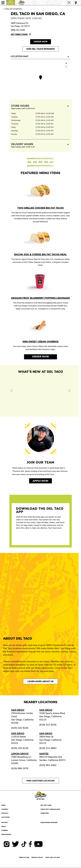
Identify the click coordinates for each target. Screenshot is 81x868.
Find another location (40, 781)
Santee (44, 754)
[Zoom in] (66, 63)
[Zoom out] (66, 67)
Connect (5, 809)
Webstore (45, 813)
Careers (5, 830)
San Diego (18, 710)
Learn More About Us (40, 681)
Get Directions (19, 35)
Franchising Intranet (49, 822)
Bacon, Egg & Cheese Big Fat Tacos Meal (40, 254)
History (5, 822)
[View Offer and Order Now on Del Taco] (41, 394)
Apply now (40, 481)
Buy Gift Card (46, 805)
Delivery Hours (22, 144)
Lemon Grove (20, 754)
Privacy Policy (37, 857)
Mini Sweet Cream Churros (40, 342)
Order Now (40, 357)
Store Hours (20, 106)
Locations (6, 817)
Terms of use (24, 857)
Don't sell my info (53, 857)
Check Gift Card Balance (50, 809)
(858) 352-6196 (18, 30)
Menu (3, 805)
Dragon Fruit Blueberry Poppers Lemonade (40, 298)
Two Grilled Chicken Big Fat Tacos (40, 208)
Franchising (6, 834)
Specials (5, 813)
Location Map (20, 56)
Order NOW (41, 42)
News (4, 827)
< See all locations (13, 9)
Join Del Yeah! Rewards (41, 49)
